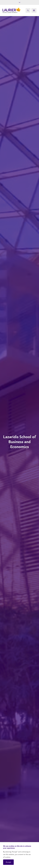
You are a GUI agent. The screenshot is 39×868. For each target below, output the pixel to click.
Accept (8, 862)
